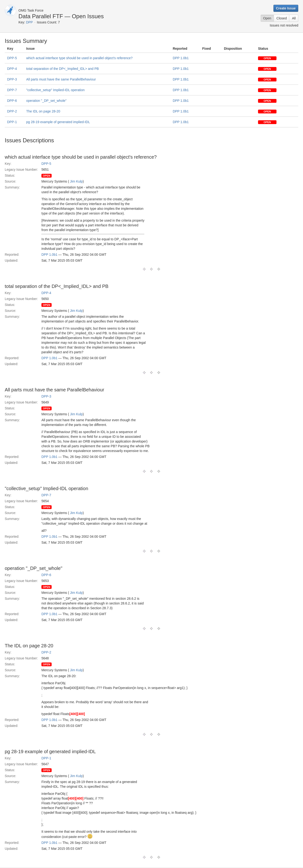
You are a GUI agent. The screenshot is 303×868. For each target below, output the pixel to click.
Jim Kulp (76, 181)
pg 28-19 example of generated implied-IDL (58, 122)
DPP (29, 22)
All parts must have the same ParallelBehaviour (61, 79)
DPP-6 (12, 101)
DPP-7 (12, 90)
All (294, 18)
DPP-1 (12, 122)
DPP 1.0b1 (181, 58)
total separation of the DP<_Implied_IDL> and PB (63, 69)
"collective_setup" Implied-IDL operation (56, 90)
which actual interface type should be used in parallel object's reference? (79, 58)
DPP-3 (12, 79)
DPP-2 (12, 111)
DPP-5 (12, 58)
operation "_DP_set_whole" (46, 101)
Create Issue (286, 8)
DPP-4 (12, 69)
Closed (282, 18)
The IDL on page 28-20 (43, 111)
